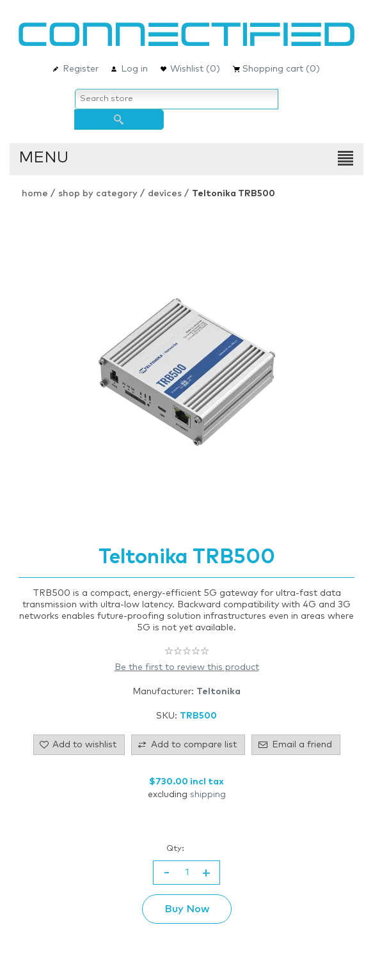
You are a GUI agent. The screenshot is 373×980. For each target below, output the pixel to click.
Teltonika (218, 692)
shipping (208, 795)
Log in (134, 69)
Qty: (175, 849)
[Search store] (177, 99)
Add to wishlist (84, 745)
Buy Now (187, 909)
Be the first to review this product (187, 667)
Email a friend (302, 745)
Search (119, 120)
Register (81, 69)
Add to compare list (194, 745)
